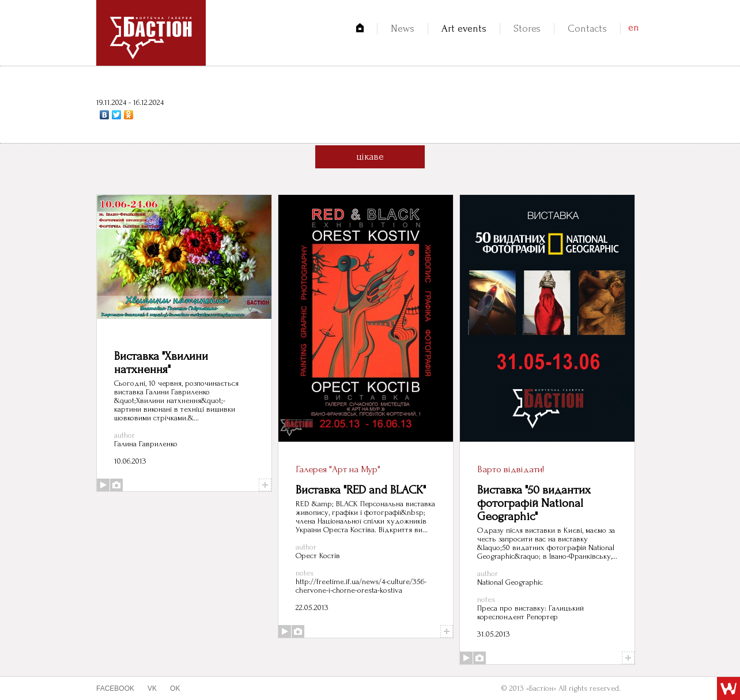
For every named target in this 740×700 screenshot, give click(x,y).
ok (175, 688)
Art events (464, 29)
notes (305, 573)
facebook (115, 688)
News (403, 29)
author (124, 435)
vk (152, 688)
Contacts (587, 29)
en (634, 27)
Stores (527, 29)
